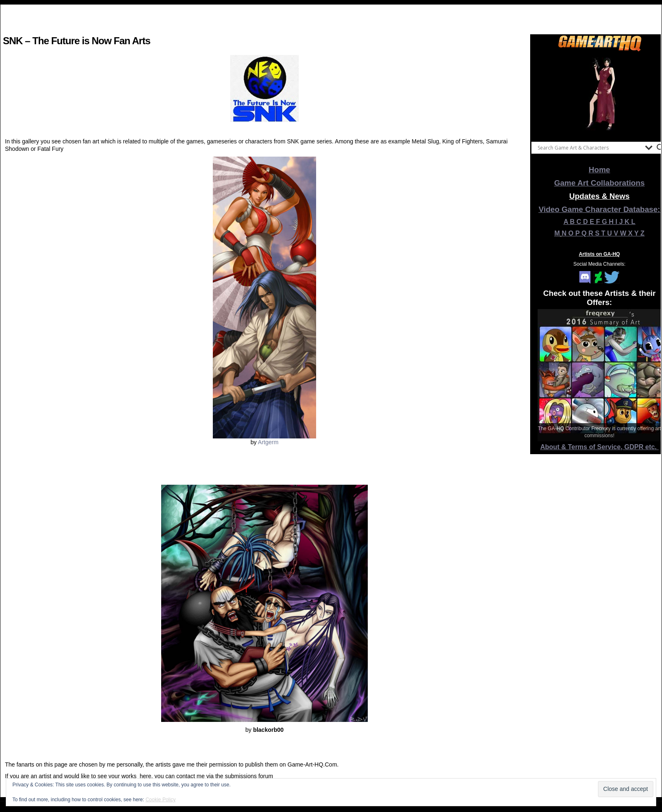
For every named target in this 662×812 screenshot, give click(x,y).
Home (600, 170)
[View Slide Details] (600, 95)
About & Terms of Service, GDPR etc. (600, 447)
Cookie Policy (161, 800)
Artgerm (268, 442)
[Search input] (589, 148)
